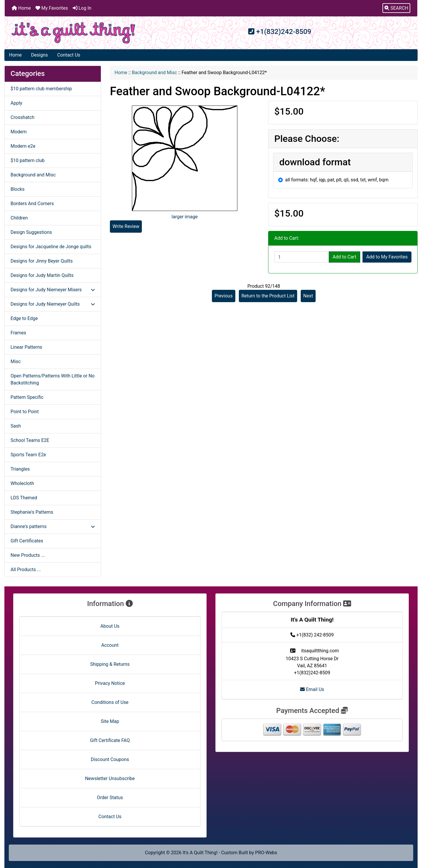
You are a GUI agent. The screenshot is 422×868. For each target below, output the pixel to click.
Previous (224, 296)
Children (19, 218)
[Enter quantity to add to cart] (302, 257)
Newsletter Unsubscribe (110, 778)
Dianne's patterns (53, 526)
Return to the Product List (268, 296)
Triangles (20, 469)
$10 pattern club (28, 160)
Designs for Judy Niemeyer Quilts (53, 304)
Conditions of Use (110, 702)
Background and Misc (154, 73)
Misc (16, 361)
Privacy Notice (110, 683)
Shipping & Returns (110, 664)
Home (21, 8)
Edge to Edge (24, 318)
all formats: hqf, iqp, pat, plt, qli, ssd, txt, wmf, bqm (337, 180)
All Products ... (26, 570)
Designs (39, 55)
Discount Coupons (110, 759)
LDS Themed (24, 498)
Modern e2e (23, 146)
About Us (110, 626)
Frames (18, 333)
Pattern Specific (27, 397)
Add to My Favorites (387, 257)
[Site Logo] (73, 33)
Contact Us (69, 55)
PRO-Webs (266, 853)
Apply (16, 103)
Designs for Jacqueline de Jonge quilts (51, 247)
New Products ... (28, 555)
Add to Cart (344, 257)
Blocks (18, 189)
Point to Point (25, 412)
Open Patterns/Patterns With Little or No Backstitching (53, 379)
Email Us (312, 689)
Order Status (110, 798)
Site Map (110, 721)
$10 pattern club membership (41, 89)
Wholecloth (22, 483)
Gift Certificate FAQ (110, 740)
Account (110, 645)
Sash (16, 426)
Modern (19, 132)
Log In (82, 8)
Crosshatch (22, 117)
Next (308, 296)
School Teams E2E (30, 440)
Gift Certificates (27, 541)
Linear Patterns (26, 347)
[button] (396, 8)
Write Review (126, 226)
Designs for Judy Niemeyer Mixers (53, 290)
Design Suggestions (31, 232)
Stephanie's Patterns (32, 512)
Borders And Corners (32, 204)
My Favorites (52, 8)
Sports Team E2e (28, 455)
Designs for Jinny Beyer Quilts (42, 261)
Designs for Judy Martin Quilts (42, 275)
